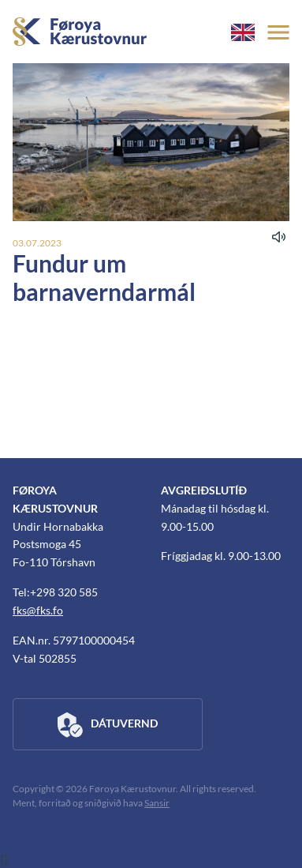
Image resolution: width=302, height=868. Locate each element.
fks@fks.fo (38, 610)
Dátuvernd (108, 725)
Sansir (157, 803)
